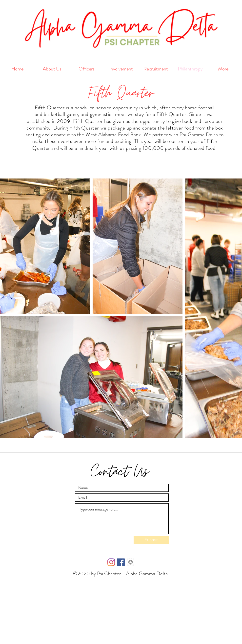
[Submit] (151, 540)
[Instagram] (111, 562)
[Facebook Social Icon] (121, 562)
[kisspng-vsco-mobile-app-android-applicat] (131, 562)
